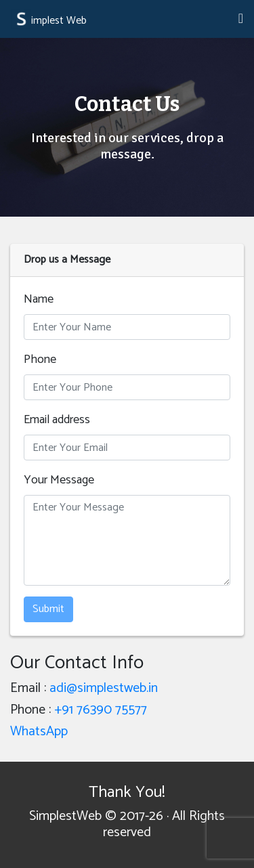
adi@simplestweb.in (104, 688)
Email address (57, 420)
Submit (48, 609)
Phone (40, 360)
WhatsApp (39, 732)
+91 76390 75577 (101, 710)
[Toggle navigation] (241, 19)
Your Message (59, 480)
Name (39, 300)
